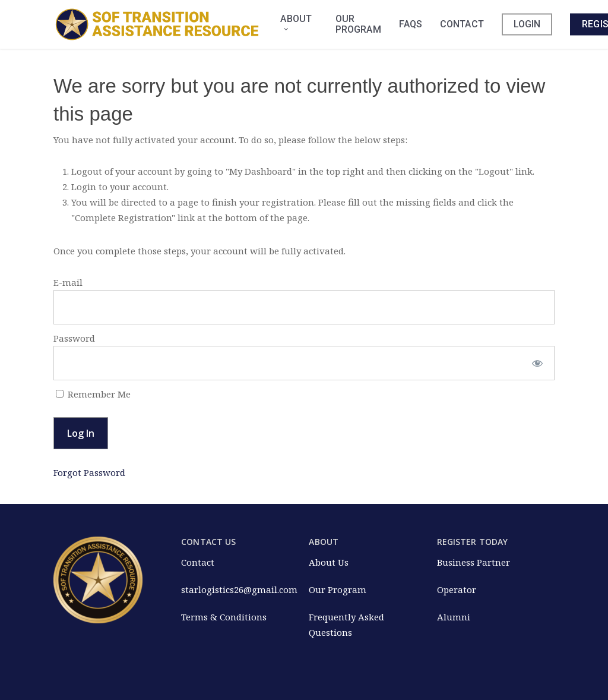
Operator (457, 589)
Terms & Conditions (224, 617)
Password (74, 338)
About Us (329, 562)
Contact (198, 562)
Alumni (454, 617)
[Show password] (538, 363)
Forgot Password (89, 472)
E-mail (68, 282)
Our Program (338, 589)
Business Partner (474, 562)
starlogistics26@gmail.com (239, 589)
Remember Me (93, 394)
